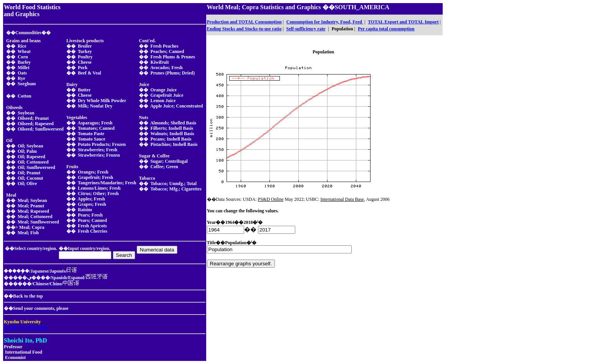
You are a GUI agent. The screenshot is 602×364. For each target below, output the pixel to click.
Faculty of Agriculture (26, 328)
